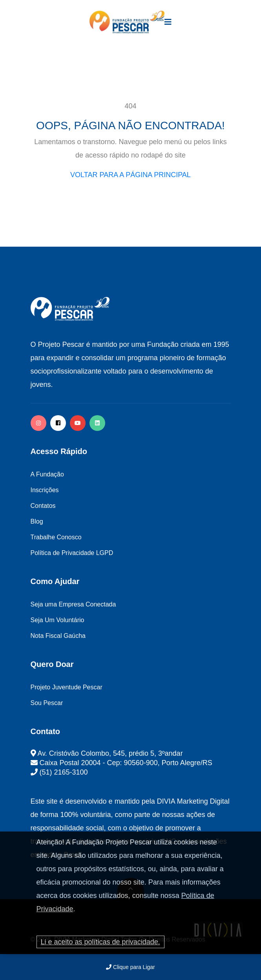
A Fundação (47, 474)
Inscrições (45, 490)
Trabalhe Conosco (56, 537)
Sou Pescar (47, 703)
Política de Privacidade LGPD (72, 553)
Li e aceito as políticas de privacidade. (100, 942)
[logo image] (127, 22)
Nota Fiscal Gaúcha (58, 636)
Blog (37, 521)
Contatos (43, 506)
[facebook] (58, 423)
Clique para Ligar (130, 967)
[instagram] (38, 423)
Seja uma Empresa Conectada (73, 604)
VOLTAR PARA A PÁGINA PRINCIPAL (130, 175)
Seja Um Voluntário (57, 620)
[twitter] (97, 423)
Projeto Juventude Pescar (67, 687)
